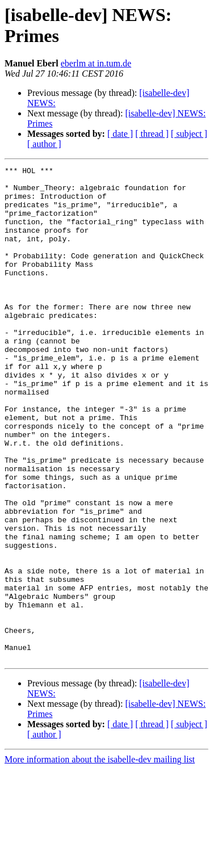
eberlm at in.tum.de (96, 63)
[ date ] (120, 134)
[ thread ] (152, 134)
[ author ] (44, 144)
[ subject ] (189, 134)
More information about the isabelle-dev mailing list (100, 858)
